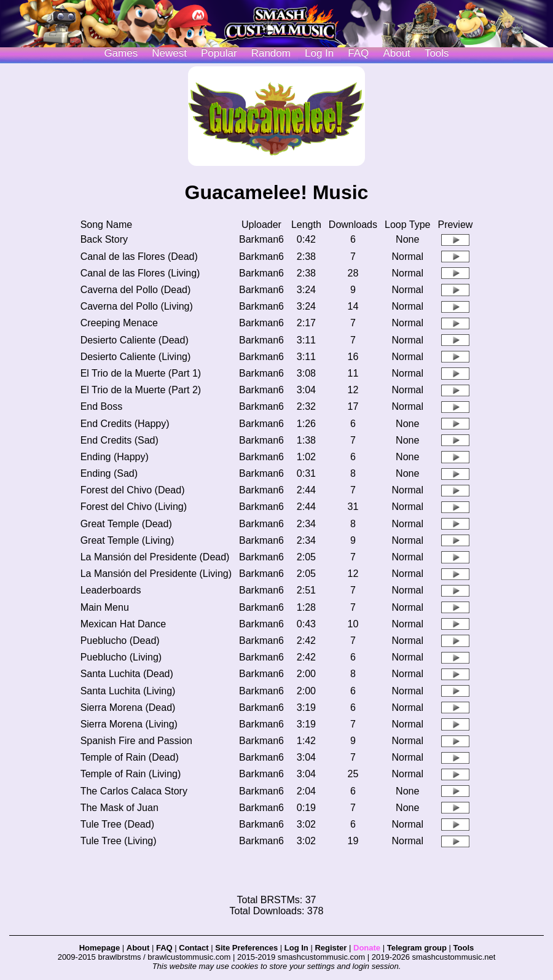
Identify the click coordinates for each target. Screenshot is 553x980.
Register (331, 948)
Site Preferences (246, 948)
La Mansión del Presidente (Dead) (155, 557)
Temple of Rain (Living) (131, 774)
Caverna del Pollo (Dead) (136, 290)
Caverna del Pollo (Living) (137, 306)
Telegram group (417, 948)
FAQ (358, 53)
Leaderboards (111, 590)
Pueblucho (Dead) (120, 641)
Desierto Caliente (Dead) (135, 340)
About (396, 53)
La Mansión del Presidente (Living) (156, 574)
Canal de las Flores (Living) (140, 273)
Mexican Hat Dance (124, 624)
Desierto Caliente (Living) (136, 357)
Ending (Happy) (115, 457)
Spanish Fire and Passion (136, 741)
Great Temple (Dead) (126, 524)
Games (121, 53)
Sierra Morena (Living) (129, 724)
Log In (296, 948)
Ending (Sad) (109, 473)
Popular (219, 53)
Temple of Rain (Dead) (130, 757)
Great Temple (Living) (127, 540)
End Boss (101, 406)
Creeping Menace (119, 323)
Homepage (100, 948)
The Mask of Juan (120, 808)
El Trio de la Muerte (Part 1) (141, 373)
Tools (437, 53)
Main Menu (105, 607)
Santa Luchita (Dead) (127, 674)
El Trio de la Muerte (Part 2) (141, 390)
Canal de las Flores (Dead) (139, 257)
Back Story (104, 239)
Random (271, 53)
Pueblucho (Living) (121, 657)
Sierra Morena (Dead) (128, 708)
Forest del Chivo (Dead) (133, 490)
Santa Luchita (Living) (128, 691)
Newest (169, 53)
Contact (194, 948)
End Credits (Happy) (125, 424)
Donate (367, 948)
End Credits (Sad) (120, 440)
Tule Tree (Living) (119, 841)
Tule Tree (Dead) (117, 824)
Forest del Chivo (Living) (134, 507)
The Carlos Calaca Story (134, 791)
